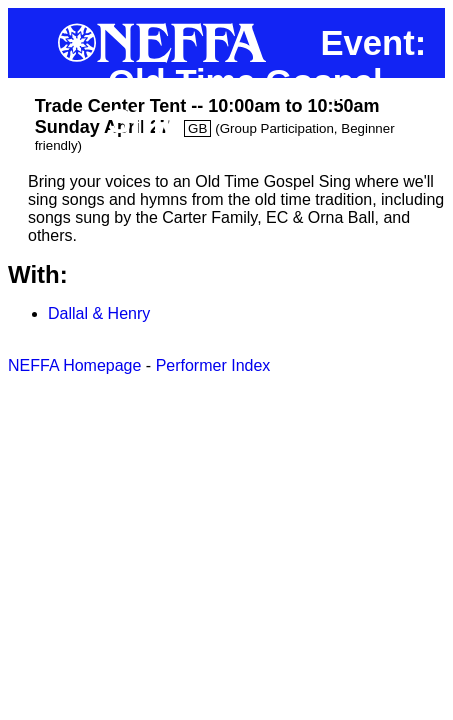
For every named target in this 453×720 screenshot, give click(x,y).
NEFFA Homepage (74, 365)
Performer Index (213, 365)
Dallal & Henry (99, 313)
